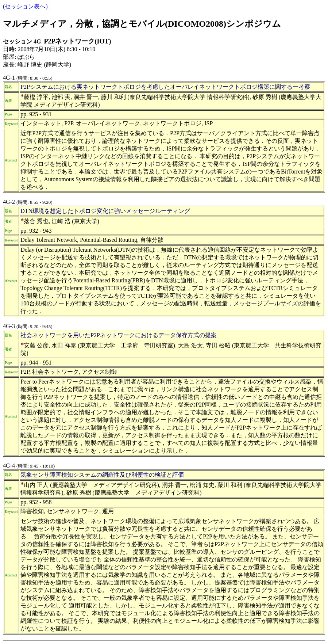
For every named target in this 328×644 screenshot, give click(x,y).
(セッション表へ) (25, 6)
